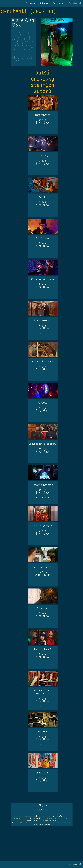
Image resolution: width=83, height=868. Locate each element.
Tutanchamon (43, 115)
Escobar (43, 732)
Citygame (31, 3)
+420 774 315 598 (42, 812)
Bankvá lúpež (43, 649)
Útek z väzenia (43, 526)
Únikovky (44, 3)
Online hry (59, 3)
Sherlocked (43, 238)
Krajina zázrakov (43, 279)
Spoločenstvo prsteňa (43, 444)
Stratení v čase (43, 362)
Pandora (43, 403)
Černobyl (43, 608)
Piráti (43, 197)
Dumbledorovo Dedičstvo (43, 692)
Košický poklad (43, 567)
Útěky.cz (42, 805)
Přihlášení (75, 3)
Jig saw (43, 156)
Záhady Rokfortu (43, 320)
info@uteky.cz (42, 810)
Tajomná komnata (43, 485)
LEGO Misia (43, 773)
